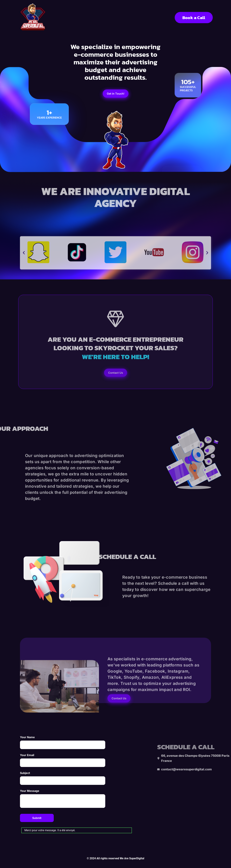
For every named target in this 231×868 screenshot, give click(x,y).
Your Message (63, 798)
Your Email (63, 760)
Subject (63, 778)
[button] (24, 271)
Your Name (63, 742)
